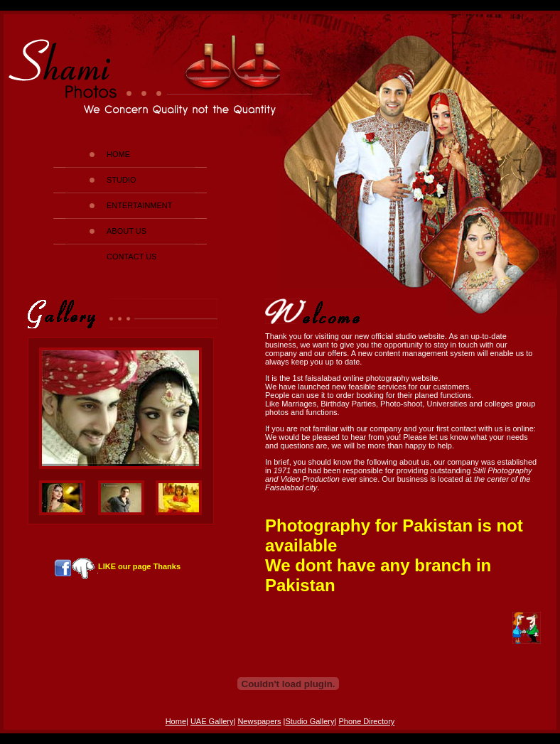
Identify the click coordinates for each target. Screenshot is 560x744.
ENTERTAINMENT (140, 205)
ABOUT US (126, 231)
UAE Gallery (212, 721)
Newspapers (259, 721)
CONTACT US (132, 257)
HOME (118, 154)
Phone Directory (366, 721)
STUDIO (122, 180)
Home (176, 721)
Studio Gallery (309, 721)
